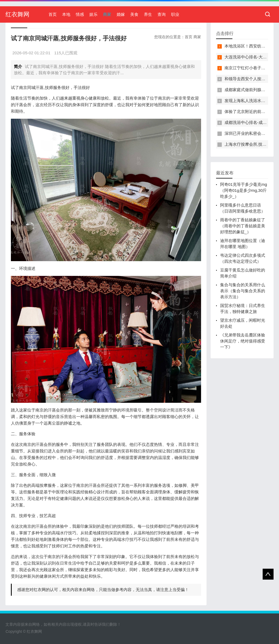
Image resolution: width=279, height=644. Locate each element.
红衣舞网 (17, 14)
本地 (66, 14)
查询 (162, 14)
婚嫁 (121, 14)
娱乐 (93, 14)
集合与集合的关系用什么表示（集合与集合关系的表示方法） (243, 291)
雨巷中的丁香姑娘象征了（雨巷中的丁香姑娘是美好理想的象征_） (243, 226)
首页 (53, 14)
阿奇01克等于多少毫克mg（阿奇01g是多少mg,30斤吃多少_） (244, 190)
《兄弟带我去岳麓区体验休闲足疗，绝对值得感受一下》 (243, 341)
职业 (175, 14)
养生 (148, 14)
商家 (107, 14)
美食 (134, 14)
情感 (80, 14)
